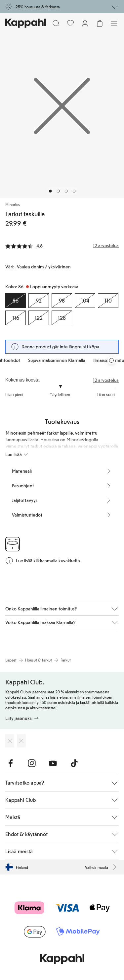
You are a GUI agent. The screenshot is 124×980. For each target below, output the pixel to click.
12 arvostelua (106, 380)
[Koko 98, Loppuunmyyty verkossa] (62, 301)
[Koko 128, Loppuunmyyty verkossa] (62, 318)
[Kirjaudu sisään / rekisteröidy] (85, 23)
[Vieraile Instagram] (32, 763)
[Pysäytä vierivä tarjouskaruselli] (111, 360)
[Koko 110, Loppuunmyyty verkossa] (108, 301)
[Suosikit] (70, 23)
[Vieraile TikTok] (74, 763)
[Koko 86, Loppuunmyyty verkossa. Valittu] (16, 301)
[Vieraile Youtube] (53, 763)
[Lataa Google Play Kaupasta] (21, 741)
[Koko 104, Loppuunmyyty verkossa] (85, 301)
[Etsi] (56, 23)
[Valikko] (114, 23)
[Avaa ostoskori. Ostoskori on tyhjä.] (100, 23)
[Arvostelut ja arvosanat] (62, 245)
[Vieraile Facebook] (11, 763)
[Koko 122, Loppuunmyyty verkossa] (39, 318)
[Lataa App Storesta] (10, 741)
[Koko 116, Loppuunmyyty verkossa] (16, 318)
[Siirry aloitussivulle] (26, 23)
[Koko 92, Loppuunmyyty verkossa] (39, 301)
